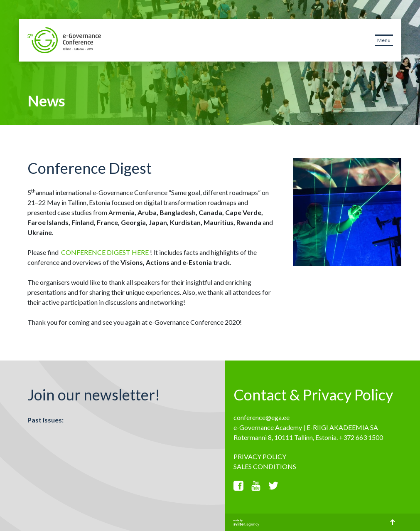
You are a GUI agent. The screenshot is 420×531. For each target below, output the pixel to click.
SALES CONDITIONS (265, 466)
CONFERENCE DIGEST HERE (105, 252)
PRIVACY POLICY (260, 456)
